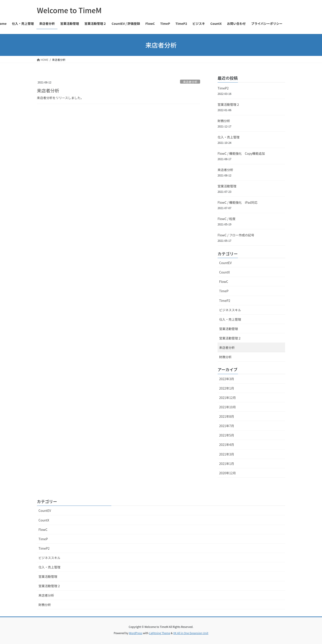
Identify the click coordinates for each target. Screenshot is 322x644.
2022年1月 (227, 388)
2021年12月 (228, 398)
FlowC (224, 282)
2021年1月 (227, 464)
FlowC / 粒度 (227, 219)
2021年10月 (228, 407)
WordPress (136, 633)
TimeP (224, 291)
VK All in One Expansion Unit (191, 633)
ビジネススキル (230, 310)
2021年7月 (227, 426)
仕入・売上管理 (229, 137)
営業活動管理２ (229, 104)
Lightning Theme (160, 633)
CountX (225, 272)
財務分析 (224, 121)
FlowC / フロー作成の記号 (236, 235)
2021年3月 (227, 454)
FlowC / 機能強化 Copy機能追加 (241, 153)
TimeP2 (223, 88)
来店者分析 (190, 82)
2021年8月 (227, 416)
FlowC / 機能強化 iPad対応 (238, 202)
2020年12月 (228, 473)
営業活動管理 (227, 186)
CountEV (225, 263)
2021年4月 (227, 445)
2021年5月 (227, 435)
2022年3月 (227, 379)
